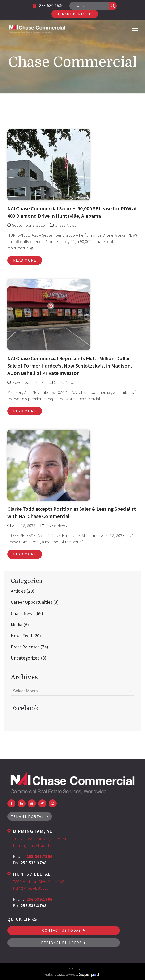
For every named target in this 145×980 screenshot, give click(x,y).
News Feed (26, 636)
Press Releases (30, 647)
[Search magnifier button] (113, 6)
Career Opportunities (35, 602)
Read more (25, 260)
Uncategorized (29, 658)
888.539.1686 (48, 6)
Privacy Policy (72, 968)
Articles (23, 591)
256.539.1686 (39, 899)
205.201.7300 (39, 856)
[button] (135, 29)
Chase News (66, 225)
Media (20, 625)
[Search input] (90, 6)
